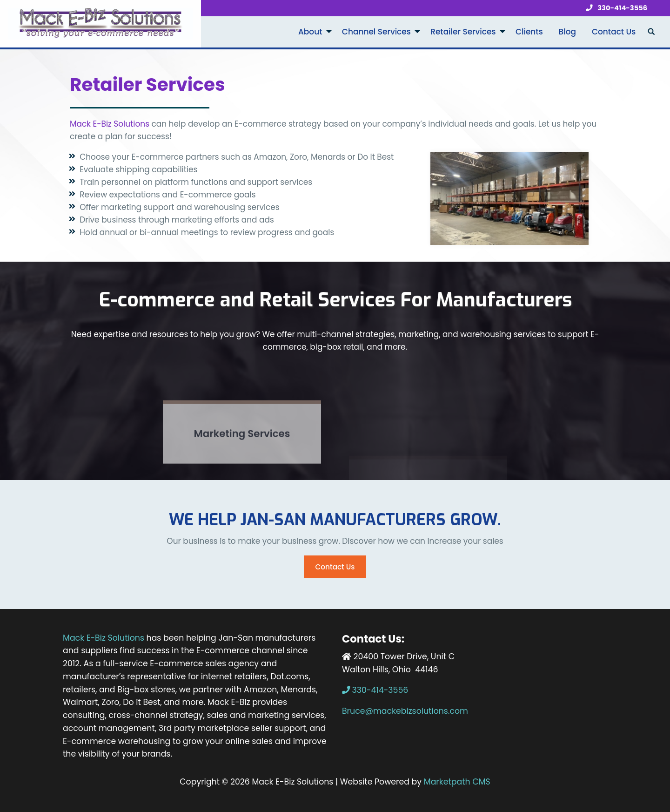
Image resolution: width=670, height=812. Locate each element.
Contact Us (614, 32)
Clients (529, 32)
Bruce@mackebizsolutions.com (405, 711)
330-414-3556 (614, 8)
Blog (567, 32)
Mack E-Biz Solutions (110, 124)
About (310, 32)
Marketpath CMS (457, 782)
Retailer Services (463, 32)
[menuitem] (312, 32)
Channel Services (376, 32)
